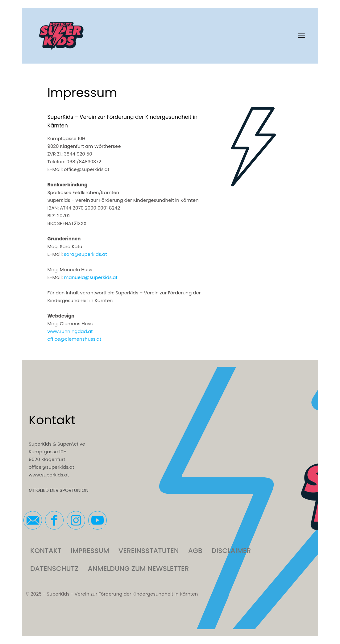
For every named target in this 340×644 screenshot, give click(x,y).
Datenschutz (54, 569)
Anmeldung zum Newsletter (138, 569)
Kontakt (46, 551)
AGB (195, 551)
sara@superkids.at (85, 254)
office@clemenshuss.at (75, 339)
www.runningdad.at (70, 331)
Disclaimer (231, 551)
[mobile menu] (301, 35)
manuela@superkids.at (91, 277)
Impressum (90, 551)
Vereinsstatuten (149, 551)
